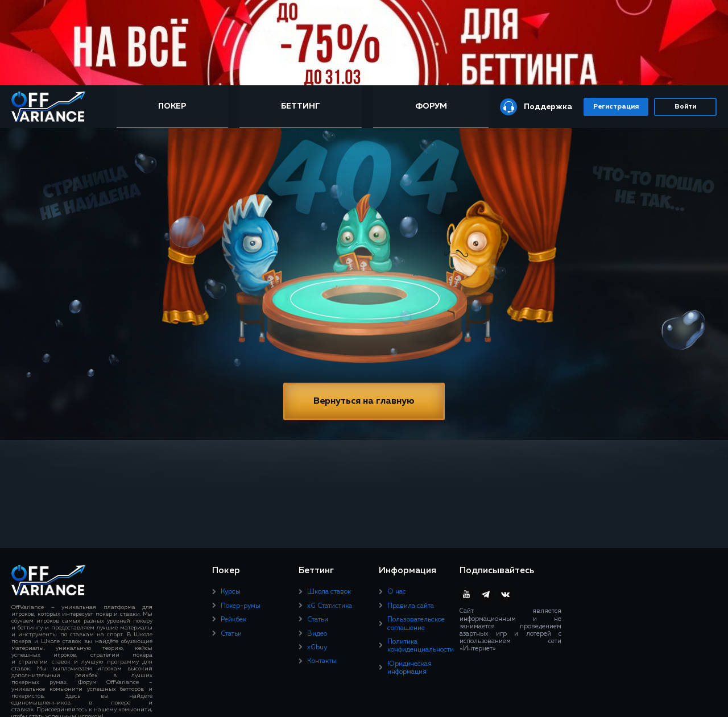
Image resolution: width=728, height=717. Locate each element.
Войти (685, 107)
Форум (431, 106)
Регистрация (616, 107)
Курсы (231, 592)
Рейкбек (233, 620)
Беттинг (301, 106)
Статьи (231, 634)
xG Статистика (330, 606)
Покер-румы (241, 606)
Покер (172, 106)
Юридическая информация (409, 668)
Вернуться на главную (364, 401)
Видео (317, 634)
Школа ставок (329, 592)
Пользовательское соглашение (416, 624)
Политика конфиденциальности (421, 646)
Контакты (322, 661)
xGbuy (317, 648)
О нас (397, 592)
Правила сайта (411, 606)
